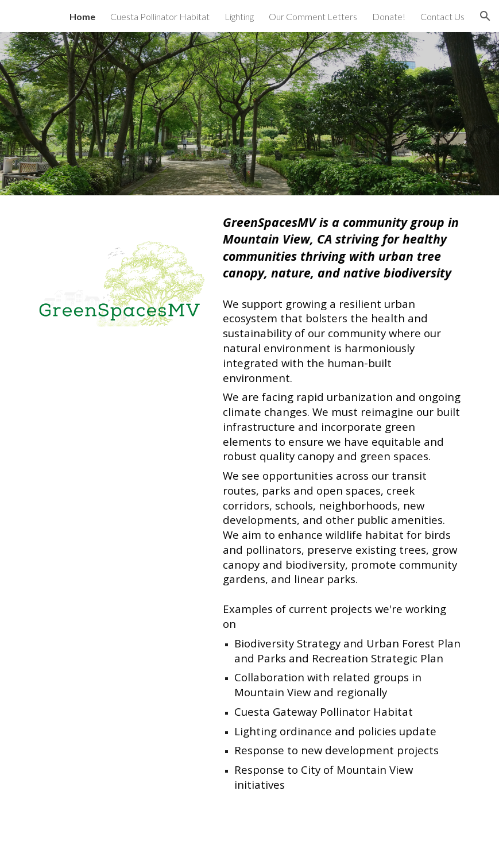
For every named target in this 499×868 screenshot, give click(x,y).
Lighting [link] (239, 16)
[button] (485, 16)
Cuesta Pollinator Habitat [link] (160, 16)
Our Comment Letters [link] (313, 16)
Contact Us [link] (442, 16)
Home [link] (82, 16)
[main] (342, 503)
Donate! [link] (389, 16)
